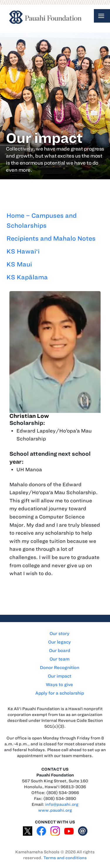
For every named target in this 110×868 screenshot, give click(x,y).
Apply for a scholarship (60, 693)
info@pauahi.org (62, 804)
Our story (59, 634)
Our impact (60, 676)
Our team (60, 659)
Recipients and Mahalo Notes (51, 238)
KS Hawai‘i (23, 251)
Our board (60, 651)
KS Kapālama (27, 277)
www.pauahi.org (55, 810)
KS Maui (19, 264)
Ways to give (59, 685)
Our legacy (59, 642)
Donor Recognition (60, 668)
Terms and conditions (65, 858)
